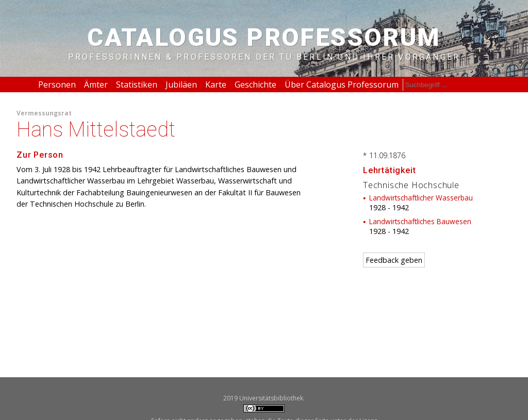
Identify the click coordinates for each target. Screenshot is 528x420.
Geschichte (255, 85)
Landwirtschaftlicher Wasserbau (421, 198)
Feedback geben (394, 260)
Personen (57, 85)
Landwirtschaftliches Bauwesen (420, 221)
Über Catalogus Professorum (342, 85)
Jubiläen (181, 85)
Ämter (96, 85)
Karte (216, 85)
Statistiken (137, 85)
